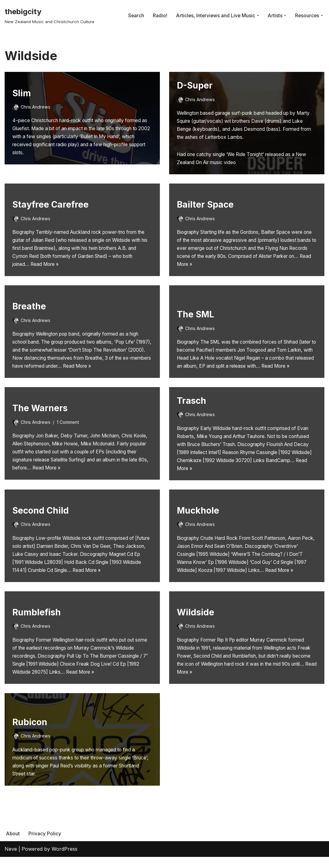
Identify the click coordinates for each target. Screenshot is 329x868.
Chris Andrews (36, 105)
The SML (196, 307)
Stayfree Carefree (50, 205)
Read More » (71, 267)
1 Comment (69, 426)
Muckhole (198, 511)
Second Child (41, 516)
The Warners (40, 411)
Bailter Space (205, 205)
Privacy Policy (45, 845)
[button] (257, 15)
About (13, 845)
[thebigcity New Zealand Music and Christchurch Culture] (50, 15)
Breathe (29, 301)
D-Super (195, 85)
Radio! (158, 15)
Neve (11, 860)
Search (134, 15)
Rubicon (30, 731)
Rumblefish (37, 621)
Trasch (192, 406)
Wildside (196, 621)
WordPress (65, 860)
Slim (22, 91)
